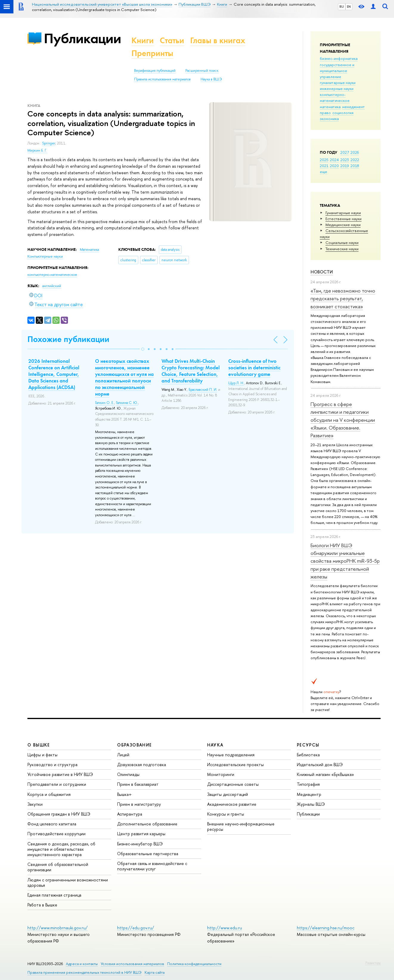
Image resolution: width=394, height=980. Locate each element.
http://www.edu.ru (225, 928)
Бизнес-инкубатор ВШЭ (140, 844)
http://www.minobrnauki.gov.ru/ (58, 928)
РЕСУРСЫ (308, 745)
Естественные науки (343, 219)
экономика (329, 119)
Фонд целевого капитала (52, 824)
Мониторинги (221, 774)
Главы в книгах (218, 40)
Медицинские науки (343, 225)
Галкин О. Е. (105, 403)
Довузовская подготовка (142, 764)
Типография (308, 784)
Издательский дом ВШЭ (320, 764)
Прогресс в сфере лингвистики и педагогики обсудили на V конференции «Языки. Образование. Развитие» (343, 420)
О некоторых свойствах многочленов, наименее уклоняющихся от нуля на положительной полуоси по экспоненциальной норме (124, 377)
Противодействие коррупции (56, 834)
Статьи (172, 40)
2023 (345, 160)
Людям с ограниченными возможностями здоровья (68, 882)
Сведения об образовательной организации (58, 867)
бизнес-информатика (339, 58)
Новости (322, 272)
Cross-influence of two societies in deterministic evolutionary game (254, 368)
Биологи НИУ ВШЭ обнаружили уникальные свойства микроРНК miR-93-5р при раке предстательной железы (345, 561)
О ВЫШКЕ (39, 745)
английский (52, 286)
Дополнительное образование (147, 824)
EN (349, 7)
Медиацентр (309, 794)
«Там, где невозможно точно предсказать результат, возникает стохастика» (343, 298)
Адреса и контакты (82, 964)
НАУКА (215, 745)
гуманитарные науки (338, 83)
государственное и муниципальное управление (337, 71)
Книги (143, 40)
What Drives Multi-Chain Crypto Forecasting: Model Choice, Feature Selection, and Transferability (191, 371)
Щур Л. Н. (236, 383)
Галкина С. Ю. (127, 403)
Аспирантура (130, 814)
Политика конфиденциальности (194, 964)
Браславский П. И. (203, 390)
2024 (334, 160)
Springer (49, 143)
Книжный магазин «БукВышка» (325, 774)
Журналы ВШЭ (311, 804)
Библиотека (308, 755)
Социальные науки (342, 242)
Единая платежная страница (54, 895)
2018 (355, 166)
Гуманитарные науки (343, 213)
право (325, 113)
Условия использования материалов (132, 964)
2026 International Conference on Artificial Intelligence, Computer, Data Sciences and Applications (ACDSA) (54, 374)
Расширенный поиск (202, 71)
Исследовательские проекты (235, 764)
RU (342, 7)
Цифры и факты (42, 755)
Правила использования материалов (162, 79)
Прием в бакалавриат (138, 784)
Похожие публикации (68, 339)
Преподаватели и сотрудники (57, 784)
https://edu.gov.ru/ (136, 928)
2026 (355, 152)
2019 (345, 166)
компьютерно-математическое (335, 97)
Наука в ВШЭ (211, 79)
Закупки (35, 804)
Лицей (123, 755)
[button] (143, 349)
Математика (89, 250)
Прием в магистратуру (139, 804)
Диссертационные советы (233, 784)
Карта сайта (155, 972)
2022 (355, 160)
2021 (324, 166)
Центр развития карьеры (141, 834)
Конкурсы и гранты (226, 814)
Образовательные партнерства (148, 854)
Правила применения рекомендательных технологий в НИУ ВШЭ (84, 972)
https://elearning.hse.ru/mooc (326, 928)
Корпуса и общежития (49, 794)
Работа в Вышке (42, 905)
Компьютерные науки (45, 256)
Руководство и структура (52, 764)
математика (330, 107)
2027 (345, 152)
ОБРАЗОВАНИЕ (134, 745)
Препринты (152, 53)
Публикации (82, 38)
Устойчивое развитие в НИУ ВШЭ (60, 774)
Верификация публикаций (155, 71)
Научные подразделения (231, 755)
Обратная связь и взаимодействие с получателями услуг (152, 866)
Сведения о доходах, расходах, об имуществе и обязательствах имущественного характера (61, 849)
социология (343, 113)
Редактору (373, 963)
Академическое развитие (232, 804)
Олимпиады (128, 774)
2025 (324, 160)
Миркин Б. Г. (37, 150)
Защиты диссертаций (228, 794)
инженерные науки (337, 88)
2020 (334, 166)
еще (324, 172)
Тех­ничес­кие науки (342, 249)
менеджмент (353, 107)
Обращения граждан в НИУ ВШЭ (59, 814)
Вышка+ (124, 794)
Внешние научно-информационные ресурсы (241, 826)
